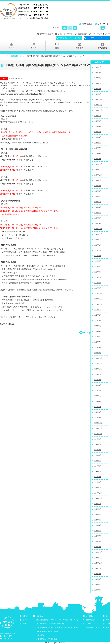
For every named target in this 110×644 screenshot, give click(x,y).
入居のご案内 (91, 624)
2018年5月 (97, 72)
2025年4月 (97, 520)
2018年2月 (97, 67)
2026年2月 (97, 574)
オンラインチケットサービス (70, 38)
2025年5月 (97, 525)
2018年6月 (97, 78)
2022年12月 (98, 369)
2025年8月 (97, 541)
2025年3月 (97, 515)
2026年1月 (97, 568)
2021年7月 (97, 277)
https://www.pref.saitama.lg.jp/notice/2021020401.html (23, 94)
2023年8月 (97, 412)
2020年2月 (97, 186)
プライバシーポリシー (101, 34)
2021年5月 (97, 267)
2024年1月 (97, 439)
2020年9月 (97, 223)
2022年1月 (97, 310)
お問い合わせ (87, 24)
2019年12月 (98, 175)
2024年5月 (97, 461)
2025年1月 (97, 504)
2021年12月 (98, 304)
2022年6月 (97, 337)
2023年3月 (97, 385)
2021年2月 (97, 250)
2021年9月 (97, 288)
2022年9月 (97, 353)
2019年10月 (98, 164)
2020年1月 (97, 180)
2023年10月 (98, 423)
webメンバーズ (97, 38)
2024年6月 (97, 466)
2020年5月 (97, 202)
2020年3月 (97, 191)
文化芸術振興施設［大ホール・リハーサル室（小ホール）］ (58, 620)
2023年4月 (97, 390)
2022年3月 (97, 320)
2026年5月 (97, 590)
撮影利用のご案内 (92, 627)
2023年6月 (97, 401)
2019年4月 (97, 132)
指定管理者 (82, 34)
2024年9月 (97, 482)
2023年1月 (97, 374)
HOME (25, 616)
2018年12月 (98, 110)
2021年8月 (97, 283)
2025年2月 (97, 509)
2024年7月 (97, 471)
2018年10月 (98, 99)
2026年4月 (97, 585)
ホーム (3, 56)
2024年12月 (98, 498)
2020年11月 (98, 234)
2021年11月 (98, 299)
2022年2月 (97, 315)
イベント (26, 620)
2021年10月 (98, 293)
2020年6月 (97, 207)
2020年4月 (97, 197)
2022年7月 (97, 342)
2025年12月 (98, 563)
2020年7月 (97, 213)
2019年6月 (97, 143)
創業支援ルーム (42, 635)
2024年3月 (97, 450)
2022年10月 (98, 358)
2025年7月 (97, 536)
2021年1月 (97, 245)
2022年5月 (97, 331)
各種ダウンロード (65, 34)
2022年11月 (98, 363)
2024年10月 (98, 488)
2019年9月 (97, 159)
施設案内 (40, 616)
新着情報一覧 (16, 56)
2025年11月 (98, 558)
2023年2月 (97, 380)
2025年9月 (97, 547)
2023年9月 (97, 417)
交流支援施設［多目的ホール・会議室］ (51, 624)
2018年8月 (97, 89)
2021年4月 (97, 261)
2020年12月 (98, 240)
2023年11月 (98, 428)
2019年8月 (97, 153)
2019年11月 (98, 170)
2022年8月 (97, 347)
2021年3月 (97, 256)
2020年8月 (97, 218)
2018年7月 (97, 83)
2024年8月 (97, 477)
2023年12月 (98, 434)
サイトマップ (103, 24)
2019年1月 (97, 116)
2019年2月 (97, 121)
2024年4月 (97, 455)
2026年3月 (97, 579)
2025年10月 (98, 552)
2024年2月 (97, 444)
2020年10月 (98, 229)
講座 (24, 624)
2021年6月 (97, 272)
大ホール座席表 (47, 34)
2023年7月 (97, 407)
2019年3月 (97, 126)
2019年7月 (97, 148)
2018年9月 (97, 94)
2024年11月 (98, 493)
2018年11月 (98, 105)
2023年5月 (97, 396)
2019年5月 (97, 137)
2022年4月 (97, 326)
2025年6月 (97, 531)
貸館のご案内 (91, 620)
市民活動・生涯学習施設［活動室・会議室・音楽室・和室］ (58, 627)
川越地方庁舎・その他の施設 (47, 639)
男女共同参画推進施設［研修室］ (48, 631)
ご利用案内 (90, 616)
